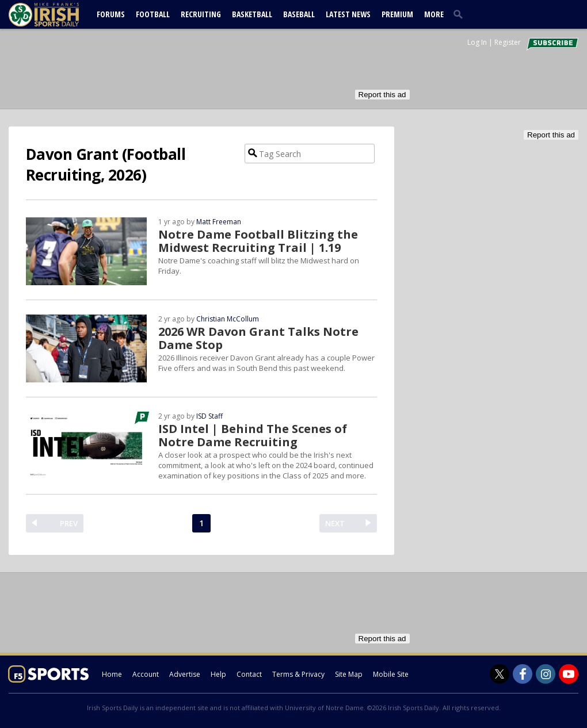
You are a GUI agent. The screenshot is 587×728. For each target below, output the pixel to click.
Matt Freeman (219, 222)
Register (508, 42)
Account (146, 674)
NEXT (335, 523)
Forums (111, 14)
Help (218, 674)
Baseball (299, 14)
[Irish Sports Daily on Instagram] (546, 674)
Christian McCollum (228, 319)
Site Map (349, 674)
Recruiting (201, 14)
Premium (397, 14)
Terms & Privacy (298, 674)
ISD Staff (209, 416)
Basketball (252, 14)
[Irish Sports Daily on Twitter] (500, 674)
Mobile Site (391, 674)
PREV (69, 523)
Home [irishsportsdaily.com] (112, 674)
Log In (477, 42)
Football (153, 14)
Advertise (185, 674)
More (434, 14)
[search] (460, 14)
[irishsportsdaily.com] (58, 15)
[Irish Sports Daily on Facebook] (523, 674)
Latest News (348, 14)
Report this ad (382, 95)
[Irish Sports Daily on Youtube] (569, 674)
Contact (249, 674)
